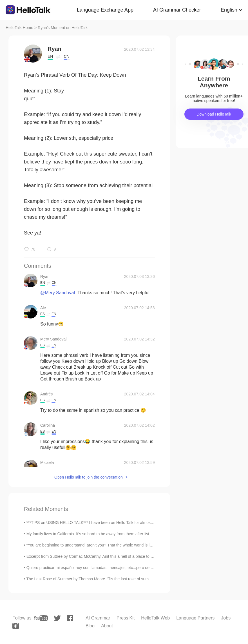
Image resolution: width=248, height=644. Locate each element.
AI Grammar (98, 618)
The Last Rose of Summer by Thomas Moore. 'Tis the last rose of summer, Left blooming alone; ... (112, 579)
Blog (90, 626)
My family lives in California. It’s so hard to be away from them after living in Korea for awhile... (109, 534)
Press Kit (126, 618)
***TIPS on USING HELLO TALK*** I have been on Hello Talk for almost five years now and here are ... (116, 523)
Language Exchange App (105, 10)
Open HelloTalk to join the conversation (89, 477)
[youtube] (41, 618)
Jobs (226, 618)
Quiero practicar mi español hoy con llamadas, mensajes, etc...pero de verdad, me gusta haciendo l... (115, 568)
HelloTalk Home (19, 28)
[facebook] (70, 618)
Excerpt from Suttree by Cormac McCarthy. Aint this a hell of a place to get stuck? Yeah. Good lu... (112, 556)
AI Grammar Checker (177, 10)
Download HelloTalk (214, 114)
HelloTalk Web (155, 618)
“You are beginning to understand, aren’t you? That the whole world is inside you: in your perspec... (113, 545)
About (107, 626)
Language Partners (195, 618)
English (229, 10)
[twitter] (57, 618)
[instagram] (16, 626)
